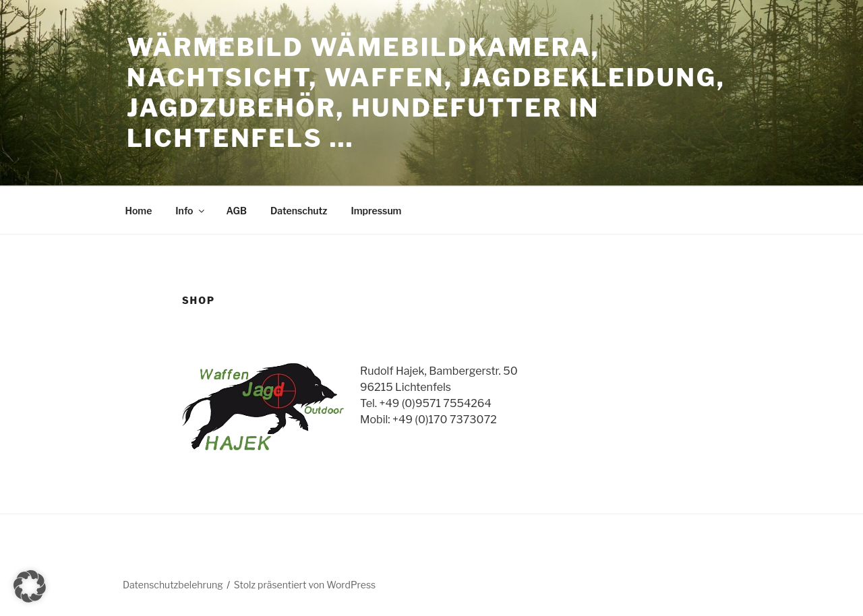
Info (190, 211)
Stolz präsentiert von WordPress (305, 585)
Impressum (376, 211)
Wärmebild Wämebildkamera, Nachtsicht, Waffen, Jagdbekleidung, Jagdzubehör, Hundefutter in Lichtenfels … (426, 93)
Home (139, 211)
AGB (237, 211)
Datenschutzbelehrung (173, 585)
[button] (30, 586)
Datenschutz (299, 211)
